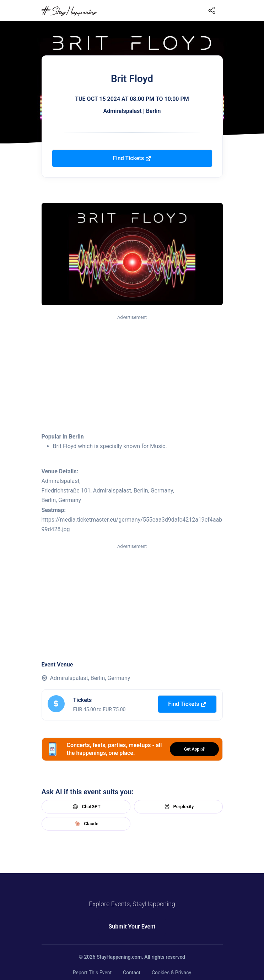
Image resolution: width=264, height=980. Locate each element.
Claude (86, 824)
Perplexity (178, 807)
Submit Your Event (132, 927)
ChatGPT (86, 807)
